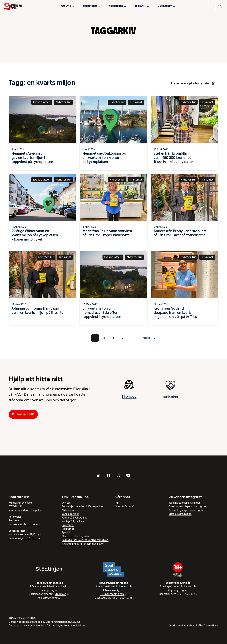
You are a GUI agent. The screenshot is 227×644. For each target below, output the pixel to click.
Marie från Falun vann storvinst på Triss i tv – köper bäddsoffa (107, 233)
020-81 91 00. (54, 598)
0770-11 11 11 (15, 506)
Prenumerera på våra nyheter (193, 83)
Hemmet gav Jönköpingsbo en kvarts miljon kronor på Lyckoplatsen (104, 158)
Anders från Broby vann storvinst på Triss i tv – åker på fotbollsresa (180, 233)
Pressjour (14, 520)
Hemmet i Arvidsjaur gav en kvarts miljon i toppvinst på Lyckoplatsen (32, 158)
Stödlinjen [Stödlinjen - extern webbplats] (60, 594)
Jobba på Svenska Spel (75, 518)
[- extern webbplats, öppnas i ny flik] (99, 475)
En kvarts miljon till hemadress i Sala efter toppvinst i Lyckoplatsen (102, 313)
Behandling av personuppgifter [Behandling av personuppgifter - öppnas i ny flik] (187, 510)
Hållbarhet (166, 6)
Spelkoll (142, 6)
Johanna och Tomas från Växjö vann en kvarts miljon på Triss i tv (37, 310)
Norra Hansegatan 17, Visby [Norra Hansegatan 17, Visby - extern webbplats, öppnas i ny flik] (24, 534)
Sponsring (118, 6)
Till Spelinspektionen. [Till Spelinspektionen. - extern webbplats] (112, 594)
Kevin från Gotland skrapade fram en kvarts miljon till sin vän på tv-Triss (175, 313)
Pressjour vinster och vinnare (25, 524)
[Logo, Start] (13, 6)
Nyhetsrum (92, 6)
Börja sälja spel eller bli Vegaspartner (83, 506)
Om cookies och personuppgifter (188, 506)
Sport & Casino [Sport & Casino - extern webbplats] (124, 506)
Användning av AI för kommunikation (83, 544)
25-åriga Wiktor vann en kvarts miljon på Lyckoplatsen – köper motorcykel (35, 235)
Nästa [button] (146, 338)
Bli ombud (129, 400)
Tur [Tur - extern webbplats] (117, 503)
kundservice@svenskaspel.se (25, 510)
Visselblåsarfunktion (180, 514)
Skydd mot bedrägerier (75, 536)
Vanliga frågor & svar (74, 521)
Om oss (68, 6)
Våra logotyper (70, 514)
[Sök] (220, 6)
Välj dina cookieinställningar (184, 503)
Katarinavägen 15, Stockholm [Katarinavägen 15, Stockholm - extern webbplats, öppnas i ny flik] (25, 538)
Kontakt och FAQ (23, 414)
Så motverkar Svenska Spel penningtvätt (85, 540)
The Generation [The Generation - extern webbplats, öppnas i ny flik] (208, 626)
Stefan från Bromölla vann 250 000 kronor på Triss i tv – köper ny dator (173, 158)
